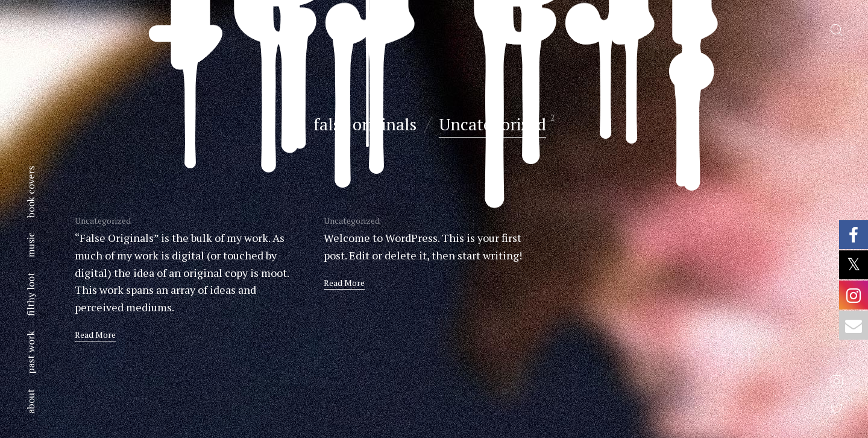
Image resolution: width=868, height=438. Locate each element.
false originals (365, 124)
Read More (95, 335)
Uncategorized (492, 124)
